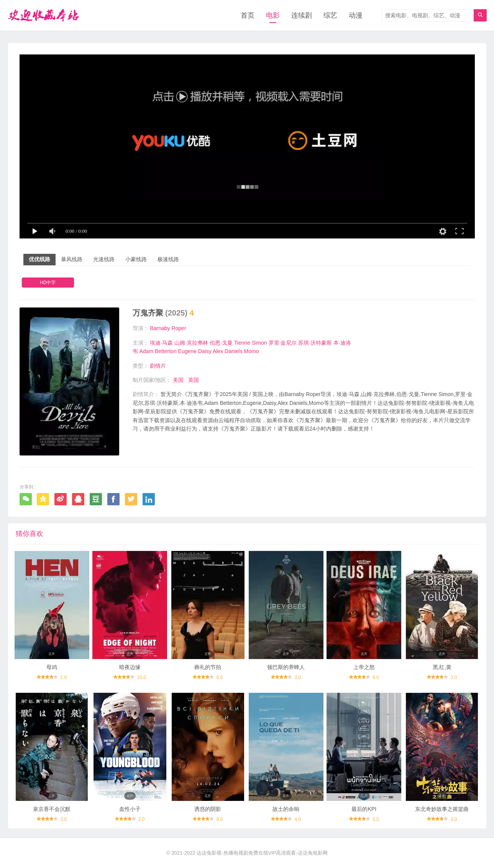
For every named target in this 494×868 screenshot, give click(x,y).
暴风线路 (72, 259)
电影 (273, 15)
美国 (178, 380)
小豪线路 (136, 259)
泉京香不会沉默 (52, 809)
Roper (179, 328)
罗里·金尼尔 (283, 343)
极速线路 (168, 259)
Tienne (242, 343)
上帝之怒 (364, 667)
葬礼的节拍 (208, 667)
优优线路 (39, 259)
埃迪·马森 (161, 343)
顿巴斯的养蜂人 (286, 667)
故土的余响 (286, 809)
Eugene (187, 351)
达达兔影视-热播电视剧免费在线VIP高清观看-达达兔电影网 (262, 853)
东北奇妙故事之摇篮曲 (442, 809)
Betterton (166, 351)
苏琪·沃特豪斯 (315, 343)
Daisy (205, 351)
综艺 (330, 15)
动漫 (356, 15)
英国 (194, 380)
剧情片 (158, 366)
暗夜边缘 (130, 667)
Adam (146, 351)
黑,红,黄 (442, 667)
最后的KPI (364, 809)
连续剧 (302, 15)
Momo (252, 351)
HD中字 (48, 283)
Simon (259, 343)
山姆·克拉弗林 (191, 343)
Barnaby (160, 328)
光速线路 (104, 259)
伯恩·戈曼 (221, 343)
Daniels (234, 351)
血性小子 (130, 809)
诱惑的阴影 (208, 809)
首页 (248, 15)
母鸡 (52, 667)
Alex (218, 351)
